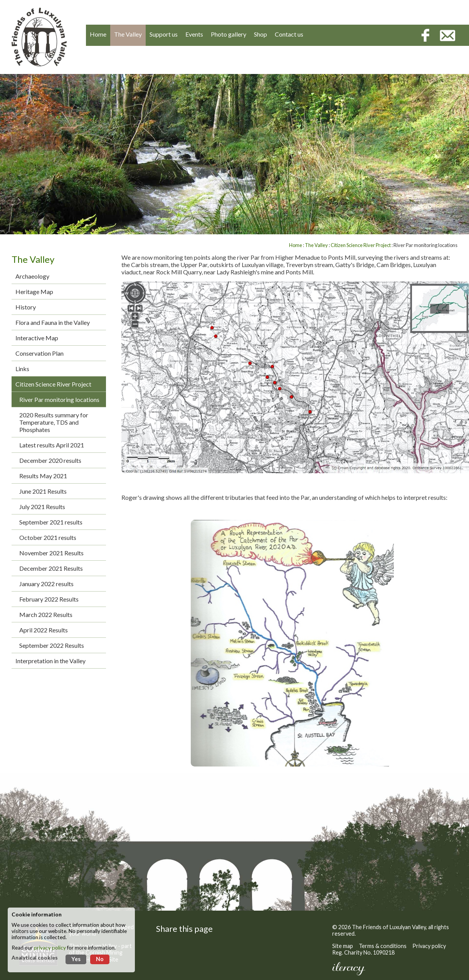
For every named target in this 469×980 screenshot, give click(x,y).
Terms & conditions (383, 946)
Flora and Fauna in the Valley (53, 322)
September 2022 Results (52, 645)
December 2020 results (50, 460)
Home (296, 245)
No (100, 959)
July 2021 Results (42, 507)
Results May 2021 (43, 476)
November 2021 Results (51, 553)
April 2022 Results (44, 630)
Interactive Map (37, 338)
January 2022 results (46, 584)
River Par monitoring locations (59, 399)
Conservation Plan (40, 353)
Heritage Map (34, 292)
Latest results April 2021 (52, 445)
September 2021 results (51, 522)
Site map (343, 946)
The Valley (316, 245)
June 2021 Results (43, 491)
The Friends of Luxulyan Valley (389, 927)
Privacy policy (429, 946)
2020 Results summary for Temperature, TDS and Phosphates (54, 422)
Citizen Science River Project (53, 384)
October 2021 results (48, 537)
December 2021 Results (51, 568)
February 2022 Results (49, 599)
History (26, 307)
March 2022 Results (46, 614)
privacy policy (50, 948)
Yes (76, 959)
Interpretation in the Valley (50, 661)
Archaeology (32, 276)
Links (22, 369)
